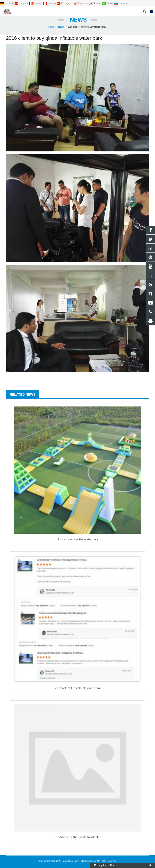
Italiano (50, 3)
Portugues (65, 3)
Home (51, 27)
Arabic (108, 3)
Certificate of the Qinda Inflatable (77, 837)
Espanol (21, 3)
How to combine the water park (77, 539)
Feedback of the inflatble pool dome (78, 688)
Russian (121, 3)
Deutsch (7, 3)
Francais (36, 3)
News (78, 20)
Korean (95, 3)
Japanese (81, 3)
